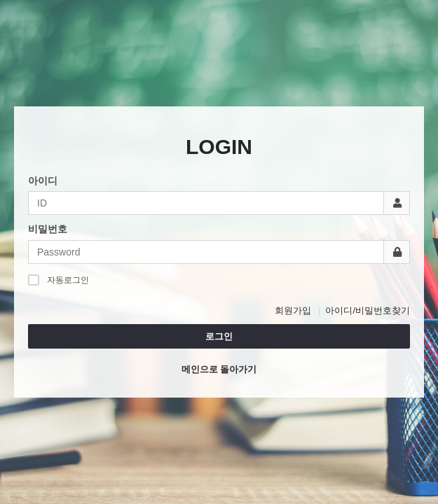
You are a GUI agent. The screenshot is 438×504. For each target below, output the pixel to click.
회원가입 (293, 310)
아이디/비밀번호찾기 (368, 310)
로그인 (219, 336)
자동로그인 (59, 280)
